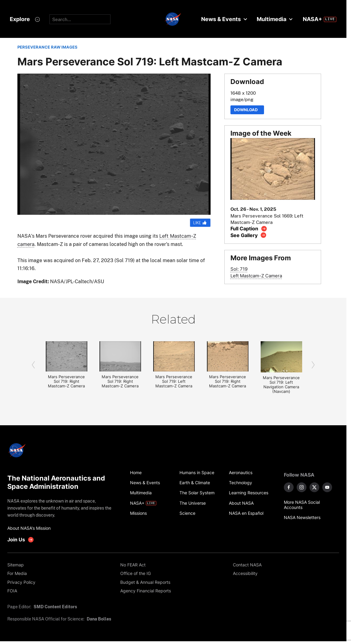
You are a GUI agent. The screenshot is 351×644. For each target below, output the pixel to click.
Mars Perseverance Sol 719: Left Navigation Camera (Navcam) (281, 385)
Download (247, 110)
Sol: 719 (239, 269)
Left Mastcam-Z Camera (256, 276)
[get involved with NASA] (21, 540)
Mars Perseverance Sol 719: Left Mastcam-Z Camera (174, 381)
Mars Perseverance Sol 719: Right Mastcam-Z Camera (66, 381)
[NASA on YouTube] (327, 487)
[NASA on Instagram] (302, 487)
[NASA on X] (314, 487)
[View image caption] (249, 229)
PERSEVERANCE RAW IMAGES (47, 47)
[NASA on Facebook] (289, 487)
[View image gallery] (249, 235)
